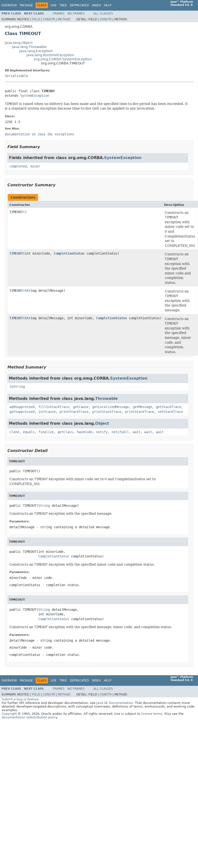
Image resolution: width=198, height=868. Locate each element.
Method (64, 19)
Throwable (106, 399)
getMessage (142, 407)
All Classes (103, 14)
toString (17, 387)
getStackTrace (168, 407)
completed (18, 166)
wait (137, 432)
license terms (152, 714)
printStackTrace (74, 412)
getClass (65, 432)
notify (102, 432)
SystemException (35, 96)
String (31, 291)
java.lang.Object (19, 43)
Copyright (9, 714)
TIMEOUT (16, 212)
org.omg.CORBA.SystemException (63, 59)
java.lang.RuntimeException (50, 55)
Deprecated (79, 5)
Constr (49, 19)
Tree (63, 5)
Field (36, 19)
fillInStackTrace (54, 407)
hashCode (85, 432)
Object (102, 423)
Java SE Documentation (115, 703)
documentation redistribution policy (29, 717)
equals (29, 432)
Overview (9, 5)
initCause (47, 412)
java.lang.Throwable (29, 47)
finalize (46, 432)
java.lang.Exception (36, 51)
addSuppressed (22, 407)
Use (54, 5)
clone (14, 432)
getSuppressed (22, 412)
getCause (81, 407)
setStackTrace (170, 412)
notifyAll (120, 432)
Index (96, 5)
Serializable (16, 76)
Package (26, 5)
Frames (59, 14)
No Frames (76, 14)
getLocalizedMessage (111, 407)
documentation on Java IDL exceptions (40, 134)
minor (35, 166)
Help (108, 5)
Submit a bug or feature (20, 699)
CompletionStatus (69, 253)
